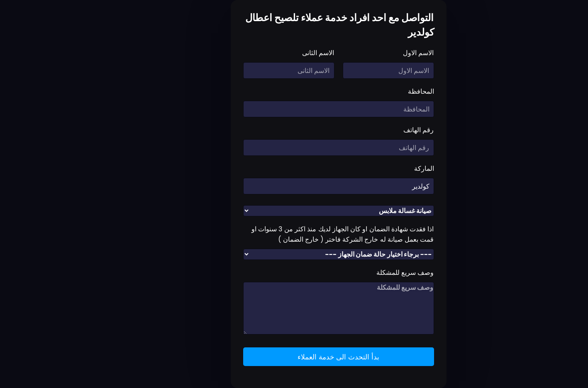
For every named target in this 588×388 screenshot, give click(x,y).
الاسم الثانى (274, 53)
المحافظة (377, 91)
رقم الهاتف (374, 130)
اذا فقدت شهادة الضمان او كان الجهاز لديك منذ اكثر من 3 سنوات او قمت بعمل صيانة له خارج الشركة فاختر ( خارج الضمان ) (298, 234)
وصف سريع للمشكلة (361, 273)
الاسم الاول (374, 53)
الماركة (380, 169)
